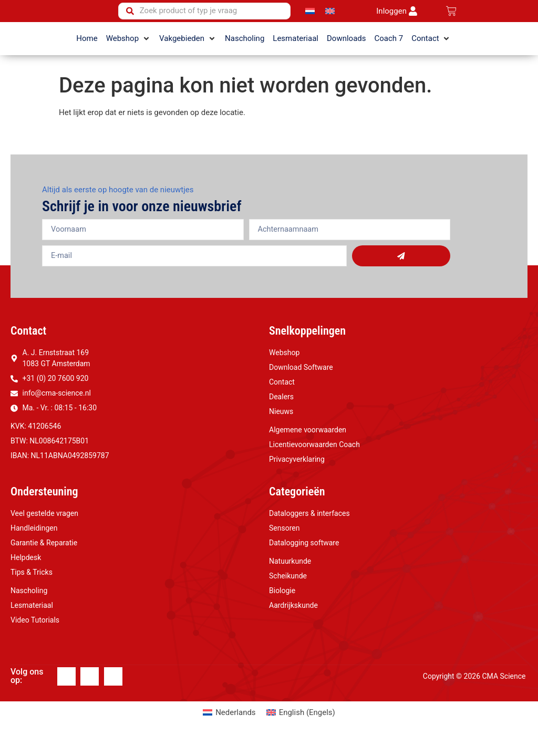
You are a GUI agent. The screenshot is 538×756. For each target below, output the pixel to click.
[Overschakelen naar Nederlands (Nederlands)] (229, 729)
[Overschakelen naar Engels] (330, 19)
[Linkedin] (90, 693)
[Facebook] (66, 693)
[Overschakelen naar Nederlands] (310, 19)
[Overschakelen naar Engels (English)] (301, 729)
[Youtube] (113, 693)
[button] (128, 55)
